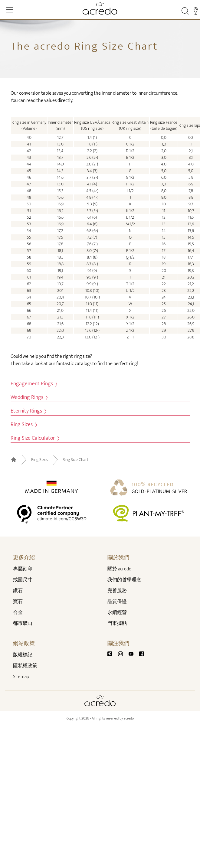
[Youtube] (133, 654)
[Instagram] (123, 654)
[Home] (100, 8)
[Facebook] (142, 654)
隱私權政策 (25, 666)
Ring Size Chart (75, 460)
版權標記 (23, 655)
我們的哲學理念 (124, 580)
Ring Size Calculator (35, 438)
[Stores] (196, 11)
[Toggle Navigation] (10, 10)
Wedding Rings (29, 398)
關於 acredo (119, 569)
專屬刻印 (23, 569)
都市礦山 (23, 623)
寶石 (18, 602)
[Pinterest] (112, 654)
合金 (18, 613)
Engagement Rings (34, 384)
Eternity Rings (28, 411)
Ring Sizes (24, 425)
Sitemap (21, 677)
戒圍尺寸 (23, 580)
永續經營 (117, 613)
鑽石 (18, 591)
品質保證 (117, 602)
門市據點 (117, 623)
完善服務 (117, 591)
